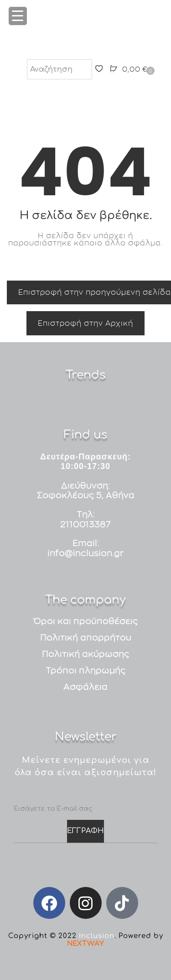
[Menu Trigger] (18, 16)
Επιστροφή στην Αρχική (85, 323)
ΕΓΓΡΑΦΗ (85, 831)
